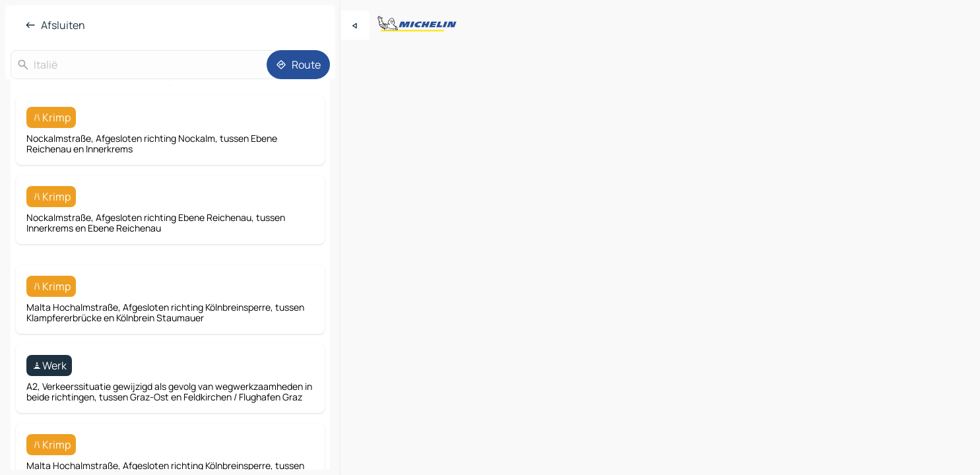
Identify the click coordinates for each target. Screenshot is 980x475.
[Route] (298, 65)
